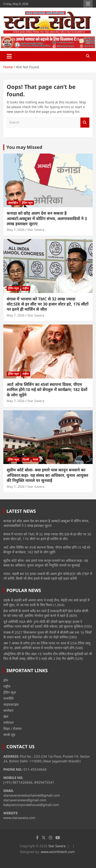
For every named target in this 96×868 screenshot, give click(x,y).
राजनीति (8, 698)
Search (85, 123)
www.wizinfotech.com (58, 852)
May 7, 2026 (16, 230)
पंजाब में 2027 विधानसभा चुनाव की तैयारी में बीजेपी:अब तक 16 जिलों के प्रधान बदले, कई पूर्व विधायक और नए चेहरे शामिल (47, 635)
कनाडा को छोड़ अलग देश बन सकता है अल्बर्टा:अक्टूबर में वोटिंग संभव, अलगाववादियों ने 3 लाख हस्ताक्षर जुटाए (47, 218)
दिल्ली (26, 459)
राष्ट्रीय (26, 288)
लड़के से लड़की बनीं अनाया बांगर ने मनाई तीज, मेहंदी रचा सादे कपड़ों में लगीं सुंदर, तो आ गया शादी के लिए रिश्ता (46, 602)
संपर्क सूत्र (9, 735)
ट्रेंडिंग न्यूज (27, 203)
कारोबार (8, 710)
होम (6, 680)
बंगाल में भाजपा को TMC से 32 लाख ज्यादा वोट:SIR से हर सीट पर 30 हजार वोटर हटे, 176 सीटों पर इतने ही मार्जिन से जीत (48, 304)
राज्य (36, 459)
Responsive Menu (88, 4)
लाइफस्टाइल (11, 704)
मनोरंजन (8, 723)
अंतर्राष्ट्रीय (13, 203)
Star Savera (36, 230)
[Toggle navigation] (9, 56)
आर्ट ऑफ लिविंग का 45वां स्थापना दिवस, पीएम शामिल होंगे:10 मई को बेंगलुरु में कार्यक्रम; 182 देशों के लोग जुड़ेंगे (47, 390)
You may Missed (24, 147)
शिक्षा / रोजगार (12, 729)
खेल (6, 716)
